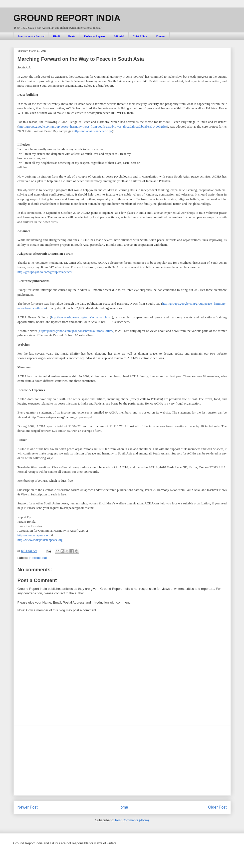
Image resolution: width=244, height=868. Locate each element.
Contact (161, 36)
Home (123, 807)
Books (72, 36)
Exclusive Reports (94, 36)
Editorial (119, 36)
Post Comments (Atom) (132, 820)
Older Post (217, 807)
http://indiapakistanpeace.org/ (93, 131)
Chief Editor (140, 36)
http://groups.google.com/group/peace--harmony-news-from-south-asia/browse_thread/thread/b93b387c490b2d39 (93, 126)
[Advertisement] (122, 760)
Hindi (56, 36)
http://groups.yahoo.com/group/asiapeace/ (45, 272)
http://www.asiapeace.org (34, 535)
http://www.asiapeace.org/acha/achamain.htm (81, 317)
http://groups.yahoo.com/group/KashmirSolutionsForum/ (76, 331)
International (38, 558)
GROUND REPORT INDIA (67, 18)
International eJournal (31, 36)
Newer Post (28, 807)
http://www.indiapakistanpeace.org (40, 540)
